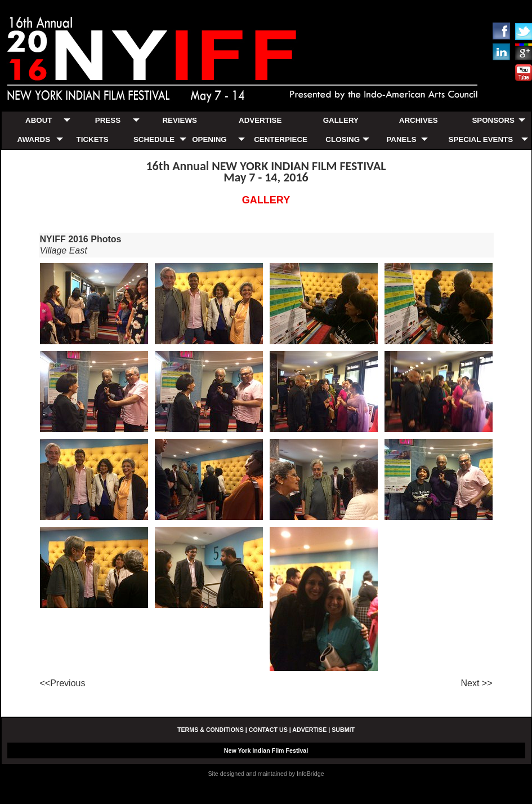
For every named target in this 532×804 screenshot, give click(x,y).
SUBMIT (343, 730)
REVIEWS (179, 120)
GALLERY (341, 120)
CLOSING (343, 139)
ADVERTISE (260, 120)
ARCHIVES (419, 120)
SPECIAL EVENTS (481, 139)
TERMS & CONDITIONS (211, 730)
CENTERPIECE (281, 139)
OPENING (209, 139)
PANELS (401, 139)
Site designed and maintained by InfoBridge (266, 774)
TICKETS (93, 139)
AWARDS (34, 139)
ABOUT (39, 120)
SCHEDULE (154, 139)
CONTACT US (268, 730)
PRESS (108, 120)
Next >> (476, 683)
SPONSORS (493, 120)
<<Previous (63, 683)
